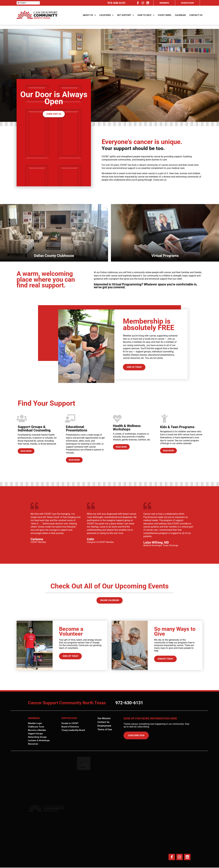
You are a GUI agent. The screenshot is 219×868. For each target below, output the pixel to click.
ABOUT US (89, 17)
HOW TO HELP (146, 17)
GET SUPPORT (126, 17)
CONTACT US (196, 17)
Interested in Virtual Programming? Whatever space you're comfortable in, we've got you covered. (145, 286)
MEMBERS (164, 3)
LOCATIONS (106, 17)
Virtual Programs (63, 256)
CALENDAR (180, 17)
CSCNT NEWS (165, 17)
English (22, 3)
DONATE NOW (187, 3)
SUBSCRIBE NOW (136, 736)
